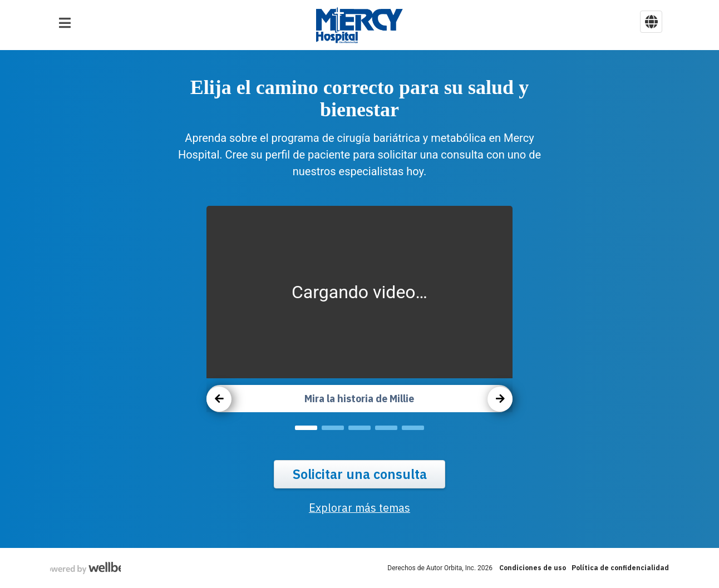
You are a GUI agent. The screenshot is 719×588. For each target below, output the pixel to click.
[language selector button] (651, 22)
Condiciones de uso (533, 568)
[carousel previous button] (219, 399)
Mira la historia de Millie (359, 399)
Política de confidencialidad (620, 568)
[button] (65, 23)
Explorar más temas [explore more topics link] (360, 508)
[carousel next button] (500, 399)
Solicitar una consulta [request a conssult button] (359, 475)
